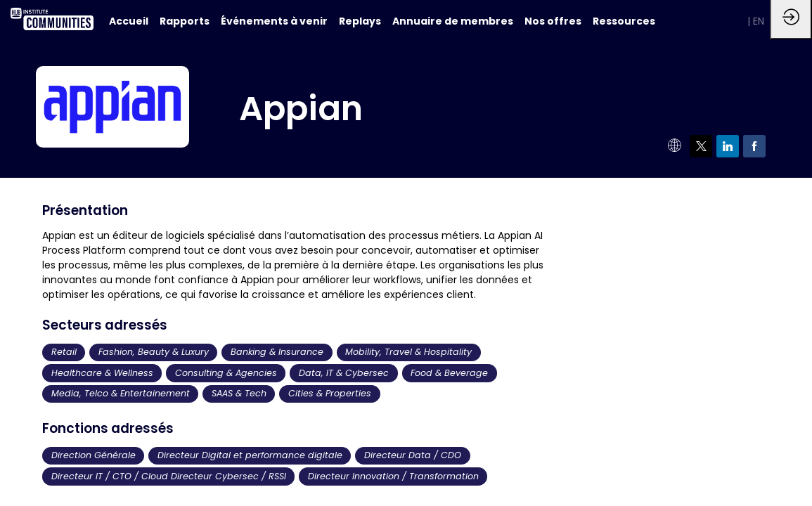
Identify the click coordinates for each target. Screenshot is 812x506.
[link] (185, 21)
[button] (741, 21)
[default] (129, 21)
